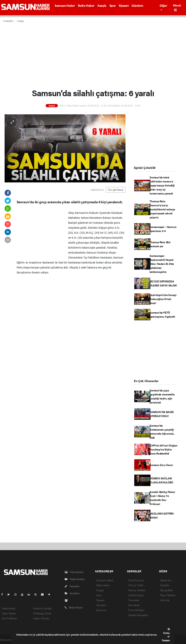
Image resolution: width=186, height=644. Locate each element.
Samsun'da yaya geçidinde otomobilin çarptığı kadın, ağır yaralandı (162, 396)
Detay (166, 631)
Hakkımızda (9, 608)
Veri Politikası (9, 618)
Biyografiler (167, 590)
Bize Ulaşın (74, 607)
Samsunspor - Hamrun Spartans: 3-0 (163, 229)
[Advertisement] (93, 56)
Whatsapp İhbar (42, 613)
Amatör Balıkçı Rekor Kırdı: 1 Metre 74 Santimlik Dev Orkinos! (162, 498)
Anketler (165, 585)
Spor (113, 5)
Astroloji (165, 600)
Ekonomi (101, 610)
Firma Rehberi (136, 610)
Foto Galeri (74, 572)
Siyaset (124, 5)
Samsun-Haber (65, 5)
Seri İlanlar (134, 605)
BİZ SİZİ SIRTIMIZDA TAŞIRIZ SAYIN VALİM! (163, 283)
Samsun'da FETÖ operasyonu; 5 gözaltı (162, 314)
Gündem (137, 5)
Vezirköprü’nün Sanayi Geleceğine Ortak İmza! (163, 299)
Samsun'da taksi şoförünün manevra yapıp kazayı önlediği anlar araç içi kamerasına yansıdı (162, 185)
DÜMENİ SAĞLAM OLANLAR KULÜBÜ (161, 480)
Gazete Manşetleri (138, 615)
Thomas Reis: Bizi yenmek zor (160, 244)
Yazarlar (72, 586)
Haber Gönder (41, 618)
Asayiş (102, 5)
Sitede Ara (166, 580)
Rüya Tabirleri (168, 595)
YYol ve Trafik (136, 585)
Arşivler (72, 593)
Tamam (166, 639)
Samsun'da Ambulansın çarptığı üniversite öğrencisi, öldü (162, 431)
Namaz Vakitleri (137, 590)
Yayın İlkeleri (9, 613)
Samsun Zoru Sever (161, 465)
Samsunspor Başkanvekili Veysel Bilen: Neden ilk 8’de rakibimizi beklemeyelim (162, 264)
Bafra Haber (86, 5)
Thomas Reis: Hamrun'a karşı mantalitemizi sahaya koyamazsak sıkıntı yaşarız (162, 209)
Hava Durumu (136, 580)
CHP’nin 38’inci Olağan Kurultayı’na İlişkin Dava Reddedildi (163, 449)
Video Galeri (75, 579)
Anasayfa (8, 21)
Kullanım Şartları (42, 608)
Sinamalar (134, 600)
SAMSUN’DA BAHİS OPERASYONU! (162, 414)
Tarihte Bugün (136, 595)
